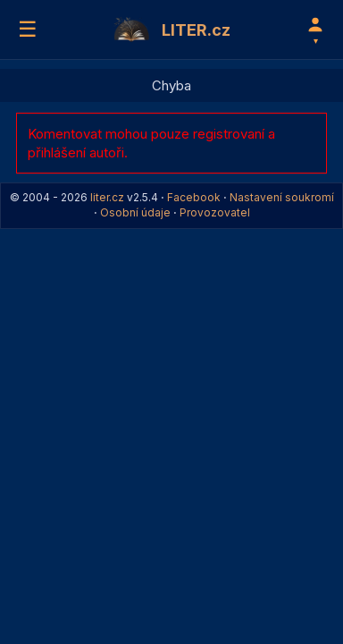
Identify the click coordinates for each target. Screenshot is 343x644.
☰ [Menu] (28, 29)
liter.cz (107, 197)
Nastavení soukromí (282, 197)
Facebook (194, 197)
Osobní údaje (135, 212)
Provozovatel (215, 212)
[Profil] (315, 30)
